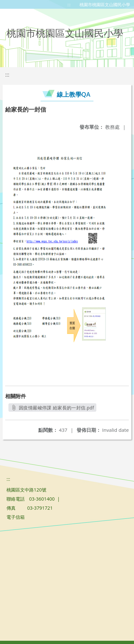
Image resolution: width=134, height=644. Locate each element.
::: (69, 5)
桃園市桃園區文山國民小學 (105, 5)
